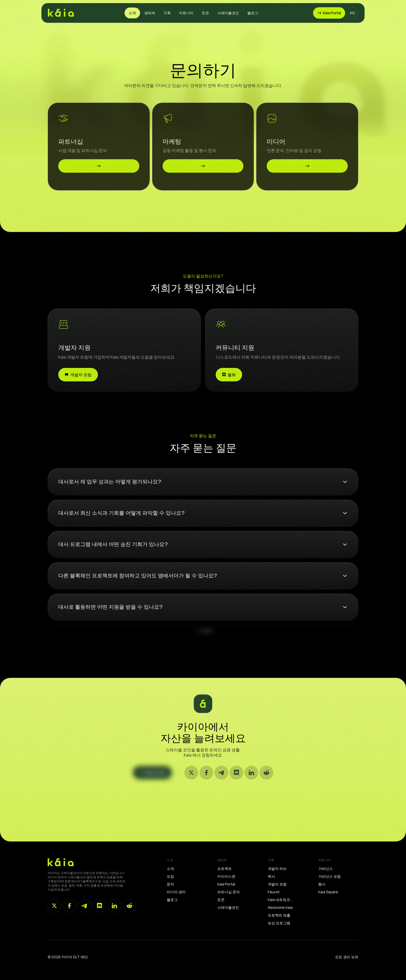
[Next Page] (203, 639)
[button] (132, 13)
